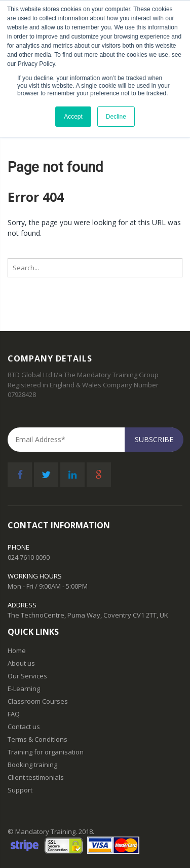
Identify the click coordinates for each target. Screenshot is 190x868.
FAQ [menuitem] (14, 714)
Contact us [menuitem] (24, 727)
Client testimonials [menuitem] (36, 777)
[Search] (95, 268)
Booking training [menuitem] (32, 765)
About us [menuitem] (21, 663)
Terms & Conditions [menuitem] (37, 739)
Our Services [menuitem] (27, 676)
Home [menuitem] (17, 651)
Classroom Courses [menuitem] (38, 701)
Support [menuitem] (20, 790)
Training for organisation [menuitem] (46, 752)
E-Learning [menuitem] (24, 689)
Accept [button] (73, 117)
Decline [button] (116, 117)
